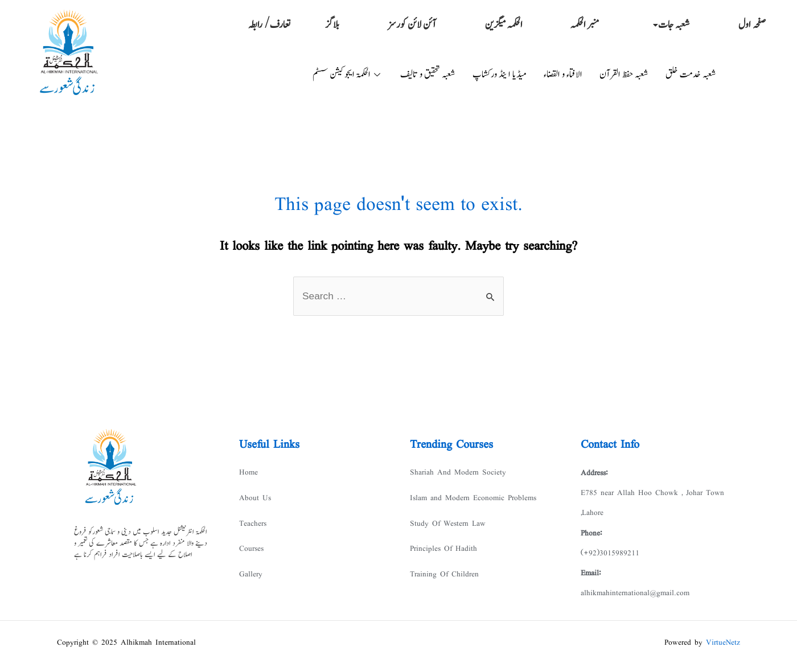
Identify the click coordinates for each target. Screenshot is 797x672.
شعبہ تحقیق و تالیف (428, 75)
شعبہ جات (672, 25)
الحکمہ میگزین (504, 25)
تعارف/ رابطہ (270, 25)
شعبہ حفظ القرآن (624, 75)
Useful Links (269, 445)
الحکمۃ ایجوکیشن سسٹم (348, 75)
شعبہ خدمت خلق (691, 75)
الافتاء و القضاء (563, 75)
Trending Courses (451, 445)
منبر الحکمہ (585, 25)
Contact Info (610, 445)
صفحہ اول (752, 25)
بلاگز (332, 25)
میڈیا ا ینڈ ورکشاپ (500, 75)
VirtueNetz (723, 646)
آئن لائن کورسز (411, 25)
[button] (669, 25)
